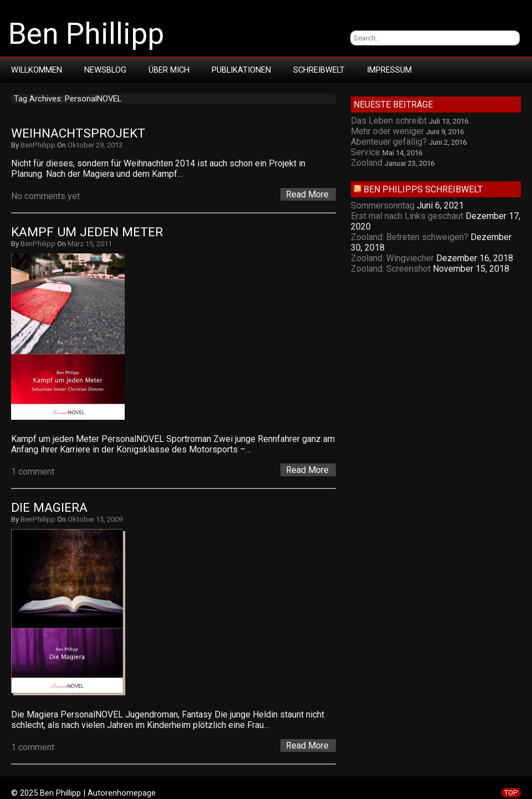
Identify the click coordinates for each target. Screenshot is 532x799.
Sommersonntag (383, 205)
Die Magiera (49, 508)
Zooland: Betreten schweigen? (410, 237)
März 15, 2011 (90, 244)
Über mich (169, 70)
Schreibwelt (319, 70)
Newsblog (105, 70)
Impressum (389, 70)
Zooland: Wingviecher (392, 258)
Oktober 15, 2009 (95, 519)
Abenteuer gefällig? (389, 142)
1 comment (33, 472)
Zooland (367, 163)
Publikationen (241, 70)
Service (365, 152)
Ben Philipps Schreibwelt (423, 189)
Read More (307, 194)
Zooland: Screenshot (391, 269)
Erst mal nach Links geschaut (407, 216)
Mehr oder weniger (387, 131)
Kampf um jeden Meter (87, 232)
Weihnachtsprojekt (78, 133)
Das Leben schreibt (389, 121)
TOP (511, 793)
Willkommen (37, 70)
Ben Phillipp (86, 34)
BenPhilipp (38, 145)
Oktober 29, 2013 (95, 145)
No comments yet (45, 196)
